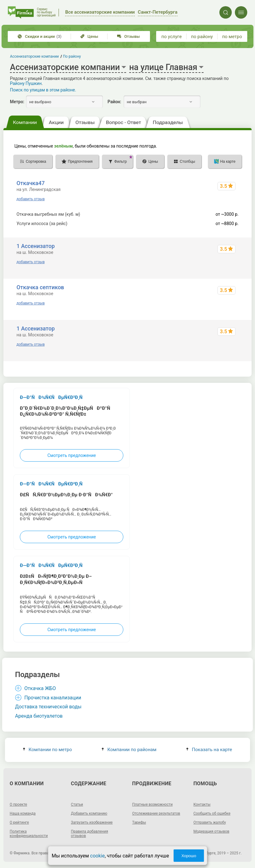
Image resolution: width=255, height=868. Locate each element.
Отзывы (128, 36)
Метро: (17, 102)
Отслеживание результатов (156, 813)
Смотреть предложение (72, 455)
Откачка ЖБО (40, 688)
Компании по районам (129, 750)
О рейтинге (19, 822)
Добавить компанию (89, 813)
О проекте (18, 804)
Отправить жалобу (210, 822)
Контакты (202, 804)
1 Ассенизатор (35, 246)
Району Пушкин (26, 83)
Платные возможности (153, 804)
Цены (89, 36)
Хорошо (189, 856)
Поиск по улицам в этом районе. (43, 90)
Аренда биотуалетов (39, 716)
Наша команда (23, 813)
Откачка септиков (40, 287)
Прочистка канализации (53, 698)
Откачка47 (31, 183)
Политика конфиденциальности (29, 834)
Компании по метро (47, 750)
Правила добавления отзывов (90, 834)
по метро (232, 37)
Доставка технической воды (48, 707)
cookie (97, 856)
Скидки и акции (40, 36)
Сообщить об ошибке (212, 813)
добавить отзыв (31, 199)
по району (202, 37)
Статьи (77, 804)
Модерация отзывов (211, 831)
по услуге (172, 37)
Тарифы (139, 822)
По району (72, 56)
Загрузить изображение (92, 822)
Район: (114, 102)
